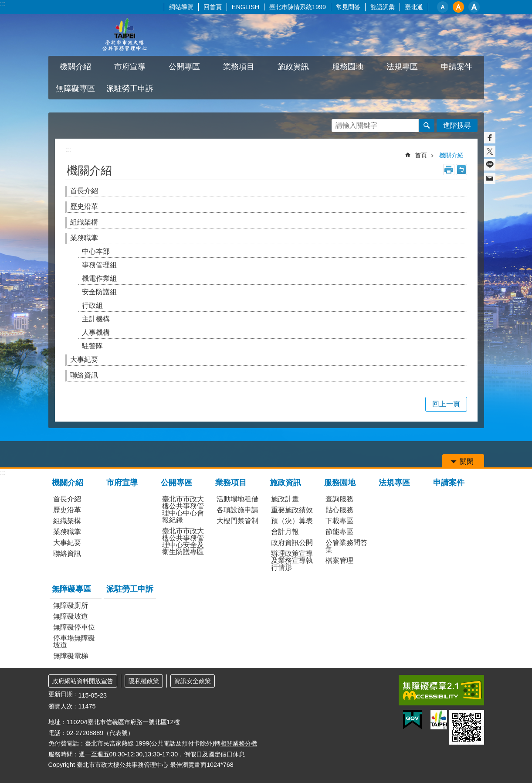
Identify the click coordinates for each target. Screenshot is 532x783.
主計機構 (96, 319)
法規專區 (402, 67)
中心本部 (96, 251)
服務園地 (348, 67)
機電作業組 (99, 278)
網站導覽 (181, 7)
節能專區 (339, 532)
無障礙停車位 (74, 627)
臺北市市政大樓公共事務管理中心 (125, 35)
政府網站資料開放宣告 (83, 681)
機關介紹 (75, 67)
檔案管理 (339, 560)
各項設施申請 (237, 510)
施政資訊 (293, 67)
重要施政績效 (292, 510)
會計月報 (285, 532)
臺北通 (414, 7)
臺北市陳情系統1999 (298, 7)
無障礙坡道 (71, 616)
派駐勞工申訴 (130, 89)
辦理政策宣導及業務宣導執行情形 (292, 560)
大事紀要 (84, 359)
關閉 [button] (467, 461)
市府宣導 (130, 67)
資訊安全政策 (193, 681)
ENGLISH (246, 7)
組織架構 (84, 222)
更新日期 (61, 694)
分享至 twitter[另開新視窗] (490, 151)
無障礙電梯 (71, 656)
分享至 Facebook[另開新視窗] (490, 138)
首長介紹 (84, 191)
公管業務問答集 (346, 546)
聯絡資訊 (84, 375)
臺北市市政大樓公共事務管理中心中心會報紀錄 (183, 509)
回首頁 (213, 7)
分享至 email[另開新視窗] (490, 178)
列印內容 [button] (449, 170)
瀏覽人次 (61, 706)
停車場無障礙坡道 (74, 642)
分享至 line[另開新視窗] (490, 165)
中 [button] (458, 7)
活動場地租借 (237, 499)
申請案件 (457, 67)
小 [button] (443, 7)
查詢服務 (339, 499)
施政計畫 (285, 499)
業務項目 (239, 67)
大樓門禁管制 (237, 521)
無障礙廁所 (71, 605)
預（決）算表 (292, 521)
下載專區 (339, 521)
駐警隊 (92, 346)
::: (3, 4)
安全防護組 (99, 292)
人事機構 (96, 332)
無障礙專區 (75, 89)
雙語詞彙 (383, 7)
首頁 (421, 155)
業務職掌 (84, 238)
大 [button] (474, 7)
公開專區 (184, 67)
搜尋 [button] (427, 126)
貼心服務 (339, 510)
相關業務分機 (239, 743)
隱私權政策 (144, 681)
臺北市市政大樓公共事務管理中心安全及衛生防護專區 (183, 541)
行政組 (92, 305)
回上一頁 (446, 404)
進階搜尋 (457, 125)
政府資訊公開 (292, 543)
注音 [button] (461, 170)
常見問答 (348, 7)
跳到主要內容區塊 (5, 5)
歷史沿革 (84, 206)
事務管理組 (99, 265)
